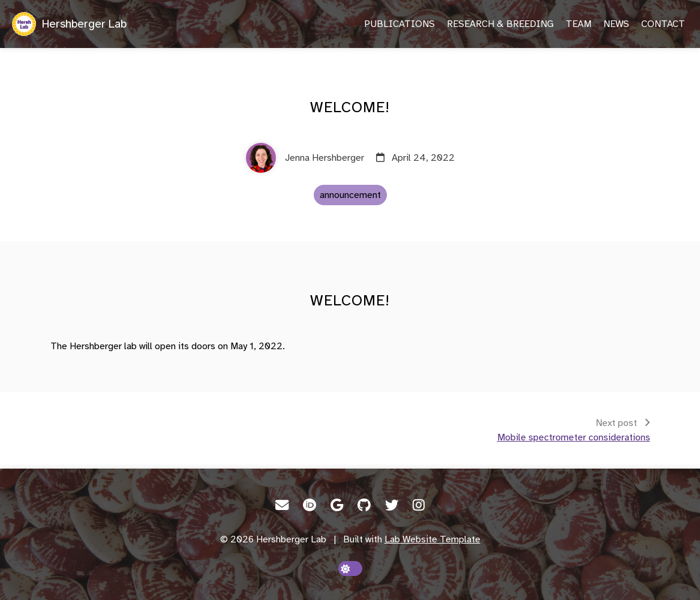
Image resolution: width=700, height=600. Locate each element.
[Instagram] (419, 505)
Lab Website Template (432, 539)
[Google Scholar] (337, 505)
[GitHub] (364, 505)
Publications (399, 24)
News (616, 24)
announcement (350, 195)
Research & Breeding (500, 24)
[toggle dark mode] (350, 568)
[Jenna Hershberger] (305, 158)
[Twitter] (392, 505)
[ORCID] (310, 505)
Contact (663, 24)
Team (579, 24)
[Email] (282, 505)
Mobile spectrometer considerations (574, 437)
